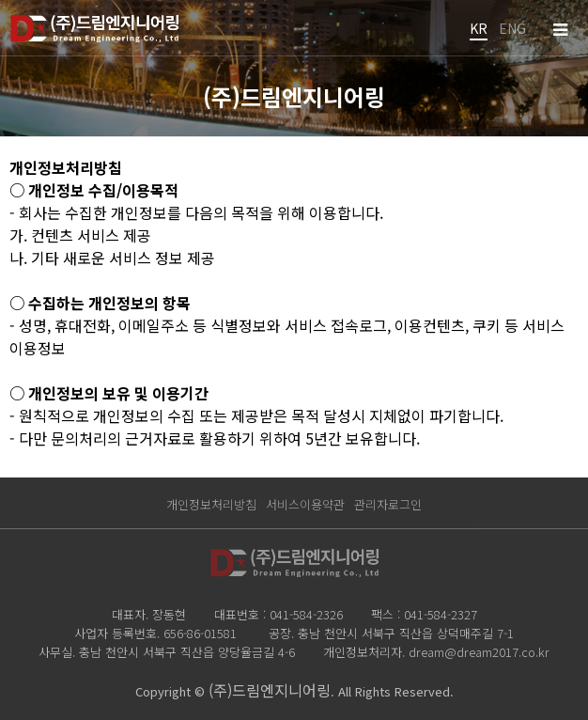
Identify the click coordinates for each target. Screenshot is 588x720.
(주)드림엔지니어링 (270, 690)
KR (479, 28)
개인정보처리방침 (211, 504)
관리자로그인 (388, 504)
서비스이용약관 (305, 504)
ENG (512, 28)
